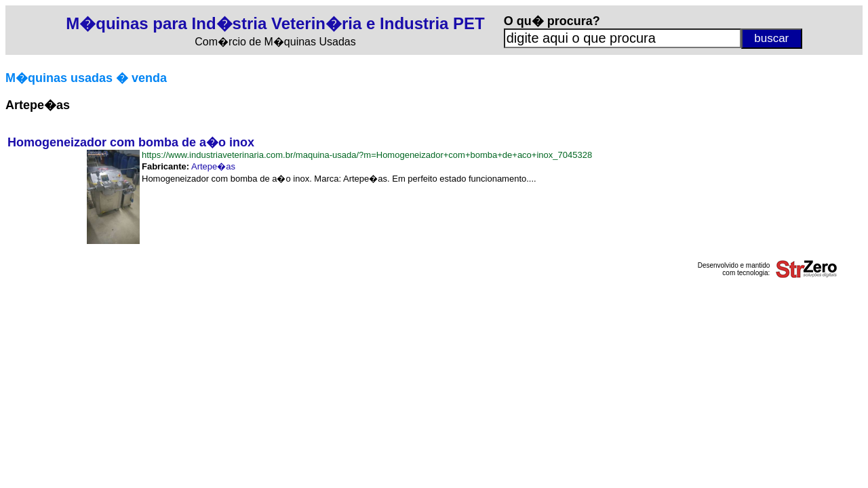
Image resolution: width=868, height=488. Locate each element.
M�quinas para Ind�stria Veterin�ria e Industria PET (275, 23)
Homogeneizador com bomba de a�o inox (131, 142)
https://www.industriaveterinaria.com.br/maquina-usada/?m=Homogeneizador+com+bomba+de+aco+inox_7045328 (367, 155)
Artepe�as (213, 166)
